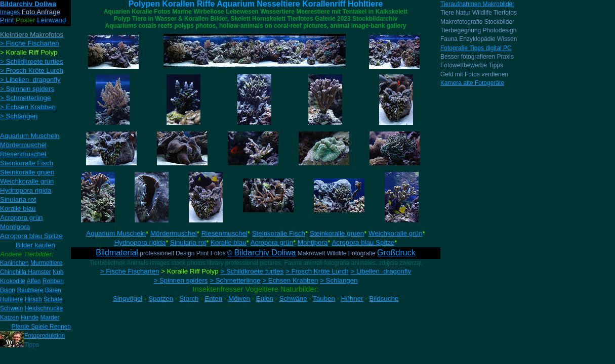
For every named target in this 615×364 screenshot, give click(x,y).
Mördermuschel (174, 233)
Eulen (265, 299)
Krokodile (13, 281)
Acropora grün (272, 242)
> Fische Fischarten (130, 271)
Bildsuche (384, 299)
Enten (213, 299)
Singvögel (128, 299)
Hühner (352, 299)
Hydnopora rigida (140, 242)
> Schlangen (339, 280)
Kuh (58, 272)
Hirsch (33, 299)
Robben (53, 281)
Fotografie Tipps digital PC (476, 48)
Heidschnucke (44, 308)
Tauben (324, 299)
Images (10, 12)
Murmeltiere (46, 263)
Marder (50, 317)
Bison (8, 290)
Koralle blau (228, 242)
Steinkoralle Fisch (279, 233)
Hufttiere (11, 299)
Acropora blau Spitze (363, 242)
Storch (189, 299)
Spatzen (161, 299)
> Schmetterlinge (235, 280)
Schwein (11, 308)
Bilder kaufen (35, 245)
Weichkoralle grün (395, 233)
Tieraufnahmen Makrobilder (477, 4)
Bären (53, 290)
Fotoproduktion (45, 336)
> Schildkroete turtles (252, 271)
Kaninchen (14, 263)
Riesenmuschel (224, 233)
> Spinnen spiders (180, 280)
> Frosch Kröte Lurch (317, 271)
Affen (34, 281)
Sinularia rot (188, 242)
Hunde (30, 317)
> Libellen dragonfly (381, 271)
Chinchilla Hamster (26, 272)
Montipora (313, 242)
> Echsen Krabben (290, 280)
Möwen (239, 299)
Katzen (9, 317)
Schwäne (293, 299)
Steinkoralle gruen (337, 233)
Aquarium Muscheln (116, 233)
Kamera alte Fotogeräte (472, 83)
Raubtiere (30, 290)
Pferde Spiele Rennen (41, 327)
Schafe (53, 299)
